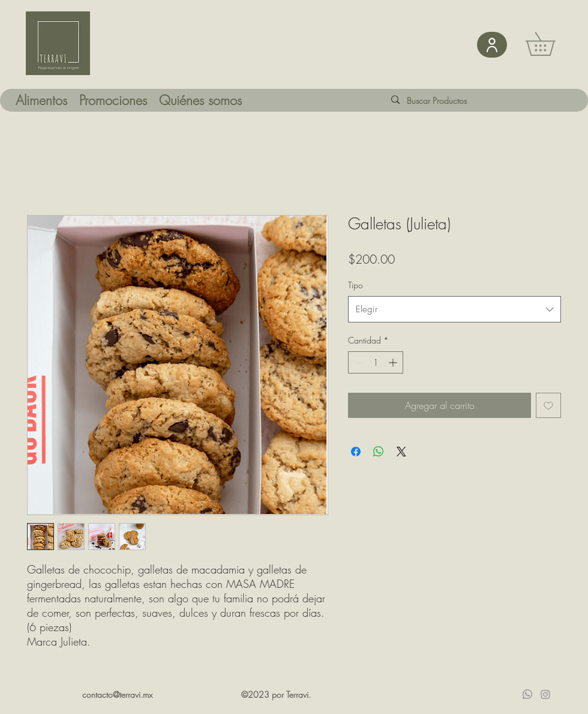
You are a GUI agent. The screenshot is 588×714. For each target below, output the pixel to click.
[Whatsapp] (527, 694)
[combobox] (454, 309)
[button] (552, 44)
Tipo (355, 285)
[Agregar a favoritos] (548, 405)
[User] (492, 45)
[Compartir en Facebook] (356, 452)
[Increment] (394, 362)
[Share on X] (401, 452)
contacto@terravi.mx (117, 694)
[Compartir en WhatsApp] (379, 452)
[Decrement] (357, 362)
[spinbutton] (376, 362)
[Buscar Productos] (446, 101)
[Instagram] (545, 694)
